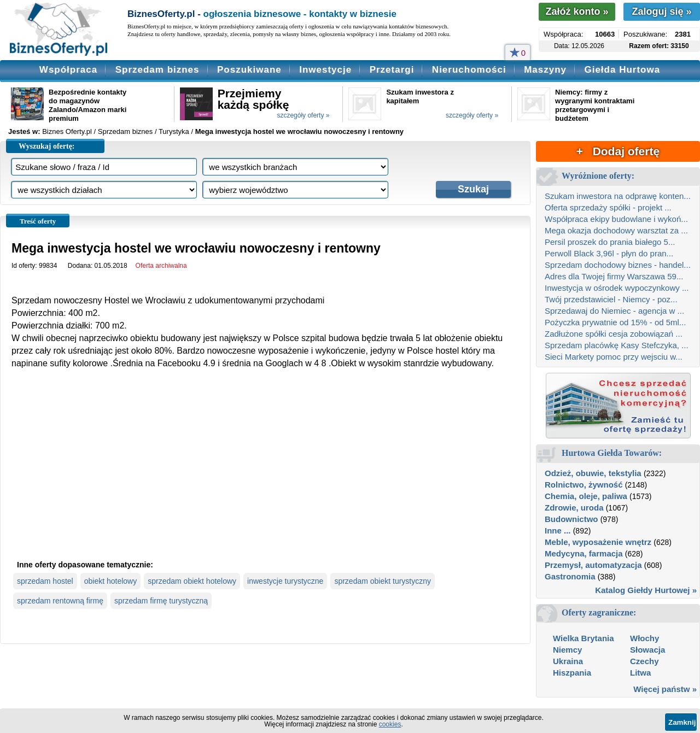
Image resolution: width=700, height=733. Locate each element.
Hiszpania (572, 673)
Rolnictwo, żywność (584, 485)
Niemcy (567, 650)
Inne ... (558, 530)
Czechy (644, 661)
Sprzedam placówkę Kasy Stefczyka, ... (617, 345)
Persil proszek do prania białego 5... (610, 242)
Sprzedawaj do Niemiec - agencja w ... (614, 311)
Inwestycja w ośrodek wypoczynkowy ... (617, 288)
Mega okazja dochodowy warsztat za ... (616, 230)
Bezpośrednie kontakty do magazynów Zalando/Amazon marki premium (87, 105)
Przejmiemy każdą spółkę (253, 99)
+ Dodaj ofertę (618, 151)
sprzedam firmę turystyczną (161, 601)
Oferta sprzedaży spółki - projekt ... (608, 207)
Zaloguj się (661, 11)
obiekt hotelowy (111, 581)
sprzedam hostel (45, 581)
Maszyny (545, 70)
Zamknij (682, 722)
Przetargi (392, 70)
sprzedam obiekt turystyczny (383, 581)
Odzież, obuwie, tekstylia (593, 473)
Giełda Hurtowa (622, 70)
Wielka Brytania (584, 638)
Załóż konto (577, 11)
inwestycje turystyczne (285, 581)
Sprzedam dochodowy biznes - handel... (618, 265)
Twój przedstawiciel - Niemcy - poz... (611, 299)
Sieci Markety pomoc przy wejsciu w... (614, 357)
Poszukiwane (249, 70)
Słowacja (647, 650)
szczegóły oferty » (303, 115)
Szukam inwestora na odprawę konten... (618, 196)
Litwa (640, 673)
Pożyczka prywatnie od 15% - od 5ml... (615, 322)
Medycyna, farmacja (584, 553)
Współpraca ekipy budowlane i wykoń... (616, 219)
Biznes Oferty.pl (67, 131)
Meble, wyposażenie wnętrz (598, 542)
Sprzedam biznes (157, 70)
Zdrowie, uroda (574, 508)
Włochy (644, 638)
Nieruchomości (469, 70)
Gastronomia (570, 576)
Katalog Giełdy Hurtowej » (646, 590)
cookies (390, 724)
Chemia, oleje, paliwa (586, 496)
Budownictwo (571, 519)
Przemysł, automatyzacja (593, 565)
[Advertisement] (265, 473)
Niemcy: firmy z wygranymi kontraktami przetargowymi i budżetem (595, 105)
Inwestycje (325, 70)
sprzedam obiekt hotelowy (192, 581)
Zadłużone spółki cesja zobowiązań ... (614, 334)
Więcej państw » (665, 689)
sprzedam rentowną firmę (60, 601)
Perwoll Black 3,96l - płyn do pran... (609, 253)
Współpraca (68, 70)
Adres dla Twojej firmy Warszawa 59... (614, 276)
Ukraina (568, 661)
